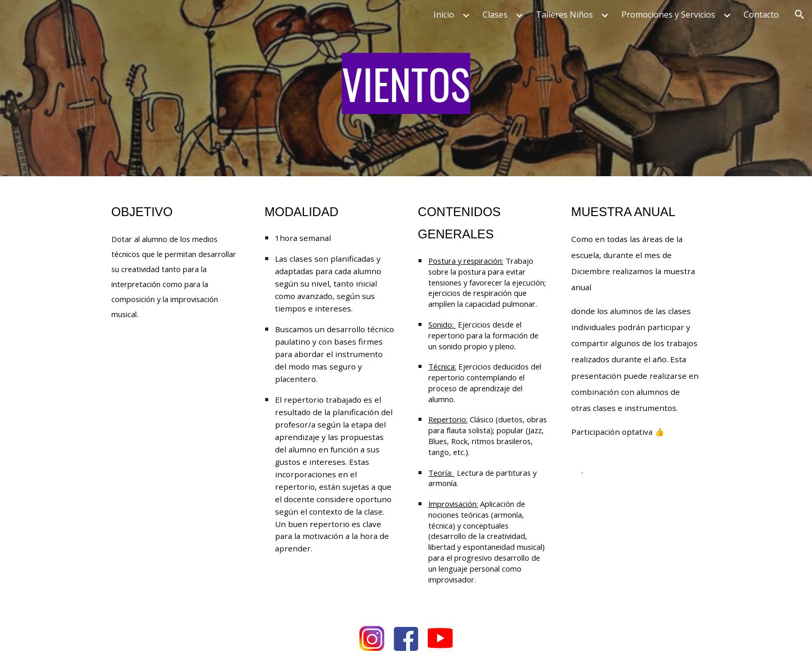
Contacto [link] (761, 15)
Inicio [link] (444, 15)
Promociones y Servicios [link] (668, 15)
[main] (406, 88)
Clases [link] (495, 15)
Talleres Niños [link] (564, 15)
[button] (800, 15)
